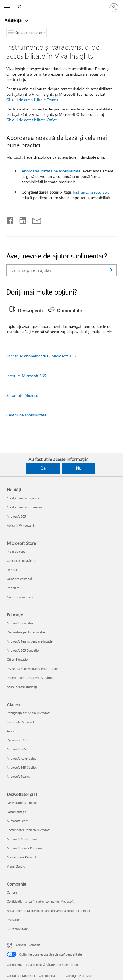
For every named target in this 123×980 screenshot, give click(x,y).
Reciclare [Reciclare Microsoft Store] (13, 588)
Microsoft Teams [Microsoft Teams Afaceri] (18, 776)
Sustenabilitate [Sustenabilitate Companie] (17, 929)
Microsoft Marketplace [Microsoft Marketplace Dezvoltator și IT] (22, 839)
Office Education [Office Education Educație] (18, 659)
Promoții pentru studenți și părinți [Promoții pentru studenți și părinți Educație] (30, 678)
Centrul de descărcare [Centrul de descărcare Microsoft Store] (22, 561)
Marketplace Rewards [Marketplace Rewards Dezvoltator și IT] (22, 857)
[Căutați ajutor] (20, 7)
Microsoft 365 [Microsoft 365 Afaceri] (16, 749)
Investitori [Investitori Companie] (14, 920)
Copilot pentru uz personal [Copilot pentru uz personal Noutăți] (25, 507)
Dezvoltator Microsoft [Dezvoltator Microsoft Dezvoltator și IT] (22, 803)
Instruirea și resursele (91, 192)
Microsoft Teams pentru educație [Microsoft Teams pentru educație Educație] (30, 641)
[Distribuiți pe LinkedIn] (21, 219)
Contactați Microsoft (21, 976)
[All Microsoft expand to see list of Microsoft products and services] (7, 8)
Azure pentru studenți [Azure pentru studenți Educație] (22, 687)
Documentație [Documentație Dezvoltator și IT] (17, 812)
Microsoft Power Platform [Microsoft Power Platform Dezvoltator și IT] (24, 848)
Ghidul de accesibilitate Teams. (33, 100)
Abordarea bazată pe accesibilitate (51, 171)
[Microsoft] (61, 4)
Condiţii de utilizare (80, 976)
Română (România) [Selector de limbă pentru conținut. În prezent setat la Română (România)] (28, 945)
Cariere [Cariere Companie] (12, 892)
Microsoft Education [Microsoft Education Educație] (21, 623)
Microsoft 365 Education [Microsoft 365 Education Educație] (24, 650)
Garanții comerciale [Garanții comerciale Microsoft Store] (20, 597)
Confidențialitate (51, 976)
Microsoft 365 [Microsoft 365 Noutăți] (16, 516)
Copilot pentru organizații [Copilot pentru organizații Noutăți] (25, 498)
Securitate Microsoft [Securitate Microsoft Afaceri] (21, 722)
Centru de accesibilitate (26, 415)
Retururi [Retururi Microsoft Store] (12, 570)
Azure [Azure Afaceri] (11, 731)
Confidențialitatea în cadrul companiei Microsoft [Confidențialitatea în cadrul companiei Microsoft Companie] (40, 901)
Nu (79, 468)
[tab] (27, 311)
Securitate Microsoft (24, 395)
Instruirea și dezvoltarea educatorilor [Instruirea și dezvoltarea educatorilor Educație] (32, 669)
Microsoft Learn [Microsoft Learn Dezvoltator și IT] (18, 821)
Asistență (14, 20)
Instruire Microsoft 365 (26, 376)
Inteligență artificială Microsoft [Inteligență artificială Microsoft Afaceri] (28, 713)
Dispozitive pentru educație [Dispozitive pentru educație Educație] (26, 632)
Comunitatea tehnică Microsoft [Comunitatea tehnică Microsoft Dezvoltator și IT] (28, 830)
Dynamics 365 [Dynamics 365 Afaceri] (16, 740)
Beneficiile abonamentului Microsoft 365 (41, 356)
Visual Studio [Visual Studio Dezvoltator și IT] (16, 866)
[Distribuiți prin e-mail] (34, 219)
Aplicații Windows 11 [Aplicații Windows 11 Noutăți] (21, 525)
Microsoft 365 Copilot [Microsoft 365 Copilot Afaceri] (22, 767)
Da (43, 468)
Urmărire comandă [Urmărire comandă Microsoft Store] (20, 579)
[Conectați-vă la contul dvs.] (114, 8)
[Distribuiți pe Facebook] (10, 219)
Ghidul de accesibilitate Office (32, 120)
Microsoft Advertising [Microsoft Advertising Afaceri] (22, 758)
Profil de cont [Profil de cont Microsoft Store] (16, 551)
